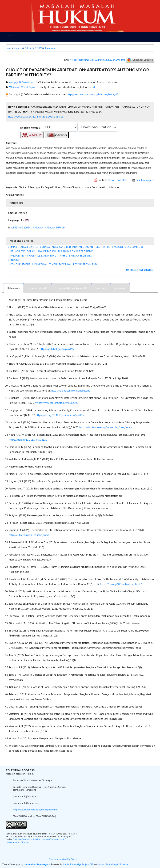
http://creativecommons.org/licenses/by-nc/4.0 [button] (93, 94)
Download (122, 180)
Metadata (120, 288)
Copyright (101, 288)
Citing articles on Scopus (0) (71, 288)
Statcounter (55, 859)
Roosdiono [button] (50, 48)
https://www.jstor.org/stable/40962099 (56, 403)
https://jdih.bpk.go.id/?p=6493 (57, 349)
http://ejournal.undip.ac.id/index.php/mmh (35, 810)
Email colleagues (145, 180)
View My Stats (69, 859)
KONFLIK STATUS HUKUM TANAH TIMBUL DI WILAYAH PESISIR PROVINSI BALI (55, 264)
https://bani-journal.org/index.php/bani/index (106, 427)
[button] (7, 94)
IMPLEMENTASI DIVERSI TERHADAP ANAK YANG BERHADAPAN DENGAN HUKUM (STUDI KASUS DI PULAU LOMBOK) (76, 247)
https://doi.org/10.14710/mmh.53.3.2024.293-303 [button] (36, 117)
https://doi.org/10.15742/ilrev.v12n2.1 (121, 584)
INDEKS (14, 260)
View (111, 180)
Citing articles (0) (37, 288)
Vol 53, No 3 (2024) (34, 48)
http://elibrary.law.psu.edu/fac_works (29, 535)
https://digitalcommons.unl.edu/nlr (71, 391)
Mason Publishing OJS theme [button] (113, 864)
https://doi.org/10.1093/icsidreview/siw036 (60, 415)
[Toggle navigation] (10, 37)
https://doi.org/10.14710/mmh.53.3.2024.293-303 (98, 60)
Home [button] (9, 48)
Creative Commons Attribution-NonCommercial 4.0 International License (36, 841)
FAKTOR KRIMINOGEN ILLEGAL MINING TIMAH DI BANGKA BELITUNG (51, 256)
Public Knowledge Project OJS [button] (78, 864)
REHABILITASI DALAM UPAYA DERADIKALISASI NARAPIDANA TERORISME (51, 251)
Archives (18, 48)
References (14, 288)
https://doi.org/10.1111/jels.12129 (28, 440)
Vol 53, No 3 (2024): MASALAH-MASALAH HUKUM (38, 228)
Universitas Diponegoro (37, 864)
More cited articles (140, 270)
